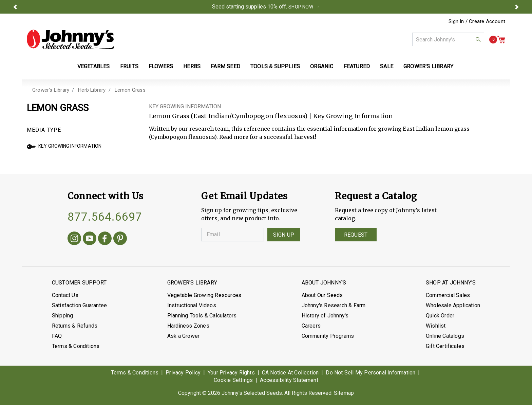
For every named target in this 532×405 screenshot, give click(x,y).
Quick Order (440, 316)
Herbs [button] (192, 66)
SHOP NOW (301, 7)
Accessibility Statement (289, 380)
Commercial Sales (448, 295)
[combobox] (448, 39)
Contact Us (65, 295)
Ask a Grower (183, 336)
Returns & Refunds (75, 326)
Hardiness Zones (188, 326)
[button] (15, 7)
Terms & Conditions (76, 346)
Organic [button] (322, 66)
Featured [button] (357, 66)
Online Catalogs (445, 336)
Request (356, 235)
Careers (311, 326)
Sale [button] (387, 66)
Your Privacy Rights (231, 373)
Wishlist (436, 326)
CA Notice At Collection (290, 373)
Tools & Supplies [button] (275, 66)
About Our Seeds (322, 295)
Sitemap (344, 393)
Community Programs (328, 336)
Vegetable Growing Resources (204, 295)
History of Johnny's (325, 316)
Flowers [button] (161, 66)
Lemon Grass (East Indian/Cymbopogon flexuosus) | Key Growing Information (271, 116)
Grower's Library (51, 90)
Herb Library (92, 90)
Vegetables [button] (94, 66)
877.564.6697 (105, 217)
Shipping (63, 316)
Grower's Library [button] (429, 66)
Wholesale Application (453, 305)
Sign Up (284, 235)
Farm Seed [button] (225, 66)
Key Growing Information (64, 146)
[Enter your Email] (233, 235)
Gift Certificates (445, 346)
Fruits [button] (129, 66)
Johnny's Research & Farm (334, 305)
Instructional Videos (192, 305)
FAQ (57, 336)
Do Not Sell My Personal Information (370, 373)
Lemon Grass (130, 90)
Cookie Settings (233, 380)
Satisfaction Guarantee (79, 305)
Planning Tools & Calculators (202, 316)
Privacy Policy (183, 373)
